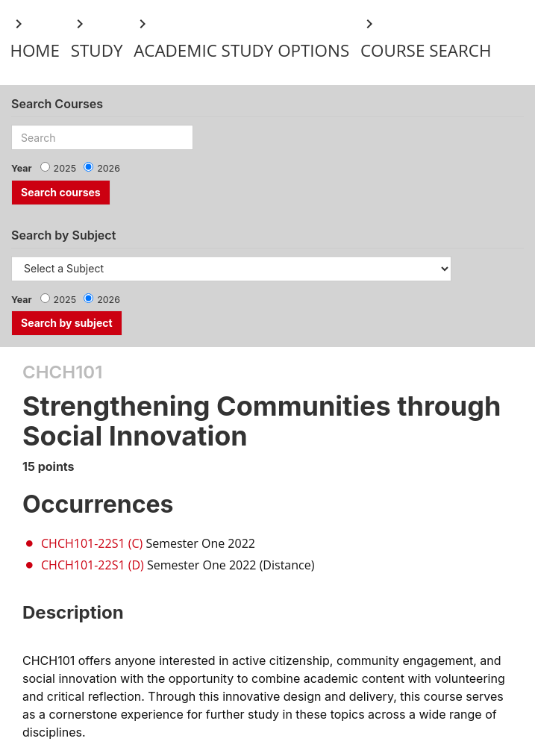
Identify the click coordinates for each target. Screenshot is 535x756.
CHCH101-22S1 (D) (93, 565)
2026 (109, 168)
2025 (65, 168)
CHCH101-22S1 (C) (92, 543)
